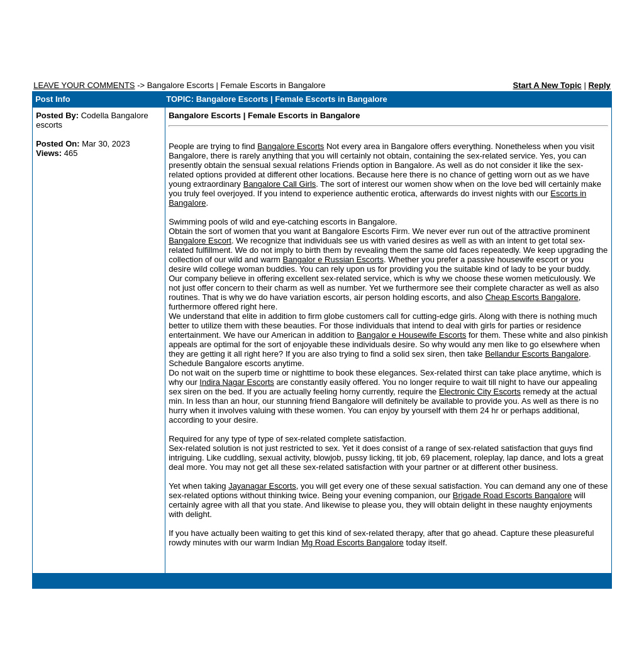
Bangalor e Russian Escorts (333, 259)
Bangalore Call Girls (280, 184)
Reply (599, 85)
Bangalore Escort (200, 241)
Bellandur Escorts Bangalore (537, 354)
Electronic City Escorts (480, 392)
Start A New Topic (547, 85)
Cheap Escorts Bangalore (532, 297)
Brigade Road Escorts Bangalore (512, 495)
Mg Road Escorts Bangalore (353, 543)
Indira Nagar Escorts (237, 382)
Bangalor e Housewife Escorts (411, 335)
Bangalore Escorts (291, 146)
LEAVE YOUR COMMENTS (84, 85)
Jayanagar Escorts (262, 486)
